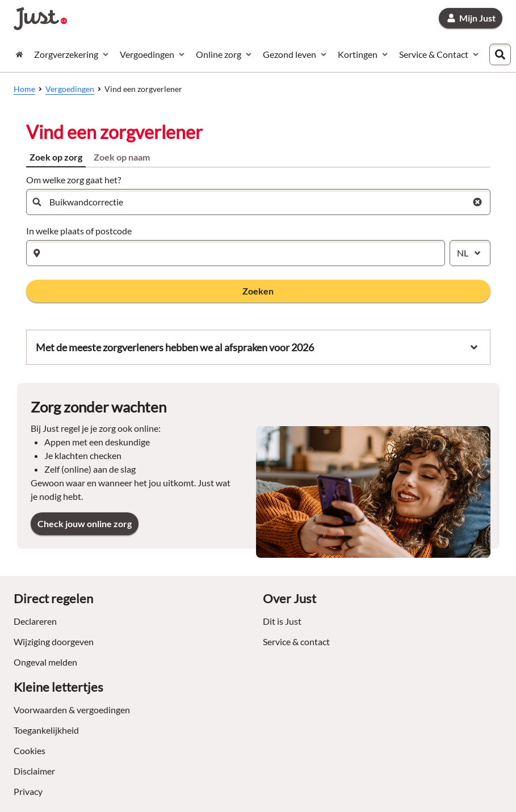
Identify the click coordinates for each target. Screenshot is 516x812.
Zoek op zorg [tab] (56, 157)
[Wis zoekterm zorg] (477, 202)
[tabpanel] (258, 237)
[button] (258, 291)
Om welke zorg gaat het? (74, 180)
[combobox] (503, 54)
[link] (471, 18)
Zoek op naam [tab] (122, 157)
